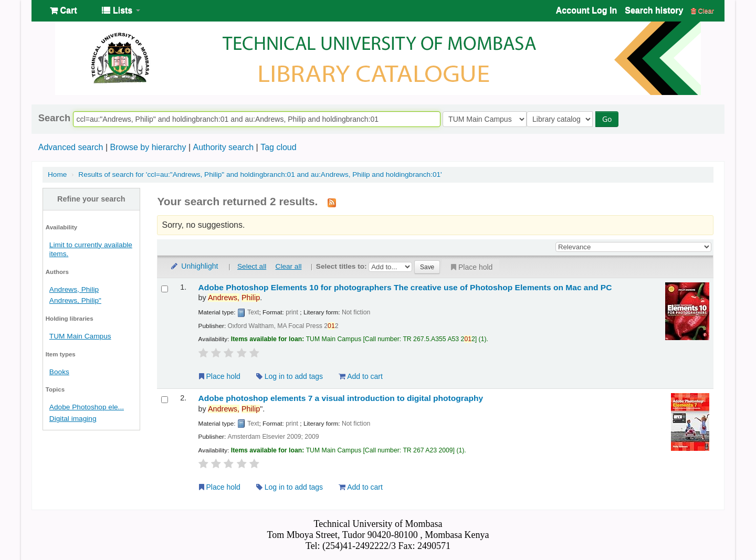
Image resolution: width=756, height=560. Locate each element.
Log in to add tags (290, 376)
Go (610, 119)
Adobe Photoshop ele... (87, 407)
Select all (252, 266)
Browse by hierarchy (148, 147)
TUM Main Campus (80, 336)
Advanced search (71, 147)
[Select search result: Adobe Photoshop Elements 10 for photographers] (165, 289)
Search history (654, 10)
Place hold (471, 267)
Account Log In (586, 10)
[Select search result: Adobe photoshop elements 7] (165, 400)
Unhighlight (194, 266)
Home (57, 175)
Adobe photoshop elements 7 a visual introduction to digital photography (341, 398)
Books (59, 372)
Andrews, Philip (74, 289)
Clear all (289, 266)
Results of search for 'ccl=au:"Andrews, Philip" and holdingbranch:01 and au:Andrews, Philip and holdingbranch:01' (260, 175)
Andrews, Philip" (75, 300)
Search (54, 118)
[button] (63, 10)
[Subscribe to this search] (332, 202)
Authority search (223, 147)
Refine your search (91, 199)
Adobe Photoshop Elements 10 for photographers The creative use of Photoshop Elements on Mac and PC (405, 287)
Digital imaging (73, 419)
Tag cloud (279, 147)
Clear (702, 11)
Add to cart (361, 376)
